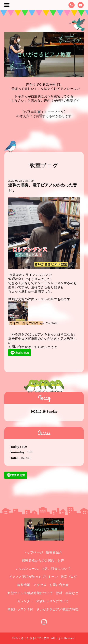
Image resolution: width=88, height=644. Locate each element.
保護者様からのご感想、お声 (43, 560)
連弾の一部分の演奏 (24, 323)
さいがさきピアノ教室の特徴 (58, 609)
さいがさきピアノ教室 (35, 638)
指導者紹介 (54, 552)
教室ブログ (69, 577)
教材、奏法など (67, 593)
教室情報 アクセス (32, 585)
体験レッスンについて (53, 601)
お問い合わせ (59, 585)
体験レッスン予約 (20, 609)
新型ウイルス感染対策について (30, 593)
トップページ (33, 552)
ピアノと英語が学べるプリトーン (34, 577)
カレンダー (25, 601)
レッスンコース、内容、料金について (43, 569)
